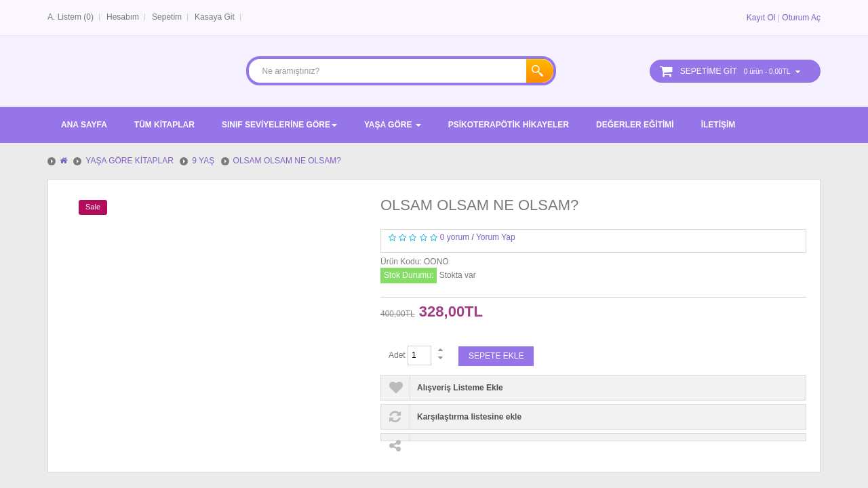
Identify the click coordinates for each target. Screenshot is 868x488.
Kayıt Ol (761, 18)
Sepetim (167, 17)
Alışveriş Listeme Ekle (460, 388)
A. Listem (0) (71, 17)
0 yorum (455, 237)
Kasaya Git (215, 17)
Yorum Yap (496, 237)
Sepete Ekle (496, 356)
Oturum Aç (801, 18)
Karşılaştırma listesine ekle (469, 417)
